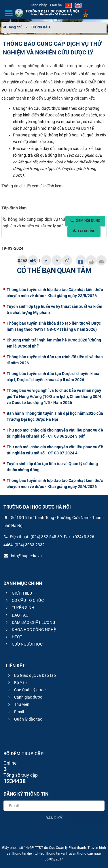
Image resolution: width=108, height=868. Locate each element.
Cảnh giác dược (24, 697)
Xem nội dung (85, 221)
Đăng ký (54, 818)
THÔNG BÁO (40, 27)
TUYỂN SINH (19, 608)
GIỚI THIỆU (18, 593)
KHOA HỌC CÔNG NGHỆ (30, 630)
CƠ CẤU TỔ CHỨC (24, 600)
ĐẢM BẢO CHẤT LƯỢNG (30, 622)
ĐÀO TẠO (16, 615)
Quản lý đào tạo (24, 719)
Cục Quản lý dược (26, 690)
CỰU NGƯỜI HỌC (23, 644)
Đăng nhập (38, 5)
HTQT (13, 637)
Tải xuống (84, 231)
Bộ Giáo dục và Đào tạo (31, 675)
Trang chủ (13, 27)
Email (15, 712)
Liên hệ (56, 5)
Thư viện (18, 704)
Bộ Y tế (17, 683)
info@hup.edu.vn (23, 556)
